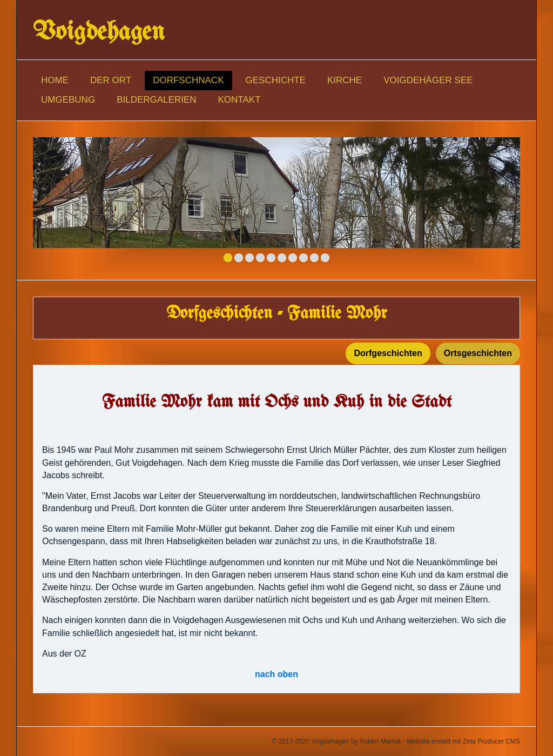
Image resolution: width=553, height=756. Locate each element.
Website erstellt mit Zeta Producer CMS (463, 741)
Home (55, 80)
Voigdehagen (99, 32)
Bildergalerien (156, 100)
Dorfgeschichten (388, 353)
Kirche (345, 80)
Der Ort (111, 80)
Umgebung (68, 100)
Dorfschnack (188, 80)
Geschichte (276, 80)
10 (325, 258)
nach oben (276, 674)
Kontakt (240, 100)
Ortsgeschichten (478, 353)
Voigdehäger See (428, 80)
